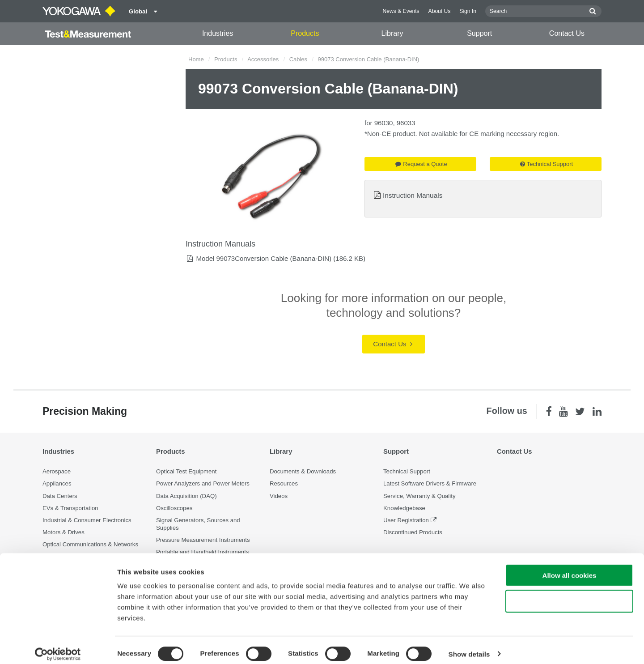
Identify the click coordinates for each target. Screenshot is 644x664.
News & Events (401, 11)
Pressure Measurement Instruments (203, 540)
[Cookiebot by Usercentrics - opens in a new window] (58, 647)
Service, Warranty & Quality (419, 496)
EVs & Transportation (70, 508)
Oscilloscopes (174, 508)
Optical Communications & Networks (90, 544)
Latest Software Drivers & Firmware (430, 483)
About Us (440, 11)
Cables (298, 59)
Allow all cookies (570, 568)
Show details (469, 646)
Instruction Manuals (413, 195)
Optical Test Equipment (186, 471)
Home (196, 59)
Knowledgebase (404, 508)
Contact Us (567, 33)
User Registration (406, 520)
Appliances (57, 483)
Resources (284, 483)
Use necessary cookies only (569, 594)
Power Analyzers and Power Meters (203, 483)
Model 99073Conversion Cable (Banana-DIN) (264, 258)
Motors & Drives (64, 532)
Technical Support (547, 164)
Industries (218, 33)
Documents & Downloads (303, 471)
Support (479, 33)
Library (392, 33)
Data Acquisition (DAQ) (186, 496)
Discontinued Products (413, 532)
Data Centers (60, 496)
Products (305, 33)
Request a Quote (421, 164)
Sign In (468, 11)
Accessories (263, 59)
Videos (279, 496)
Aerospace (57, 471)
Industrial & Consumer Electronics (87, 520)
